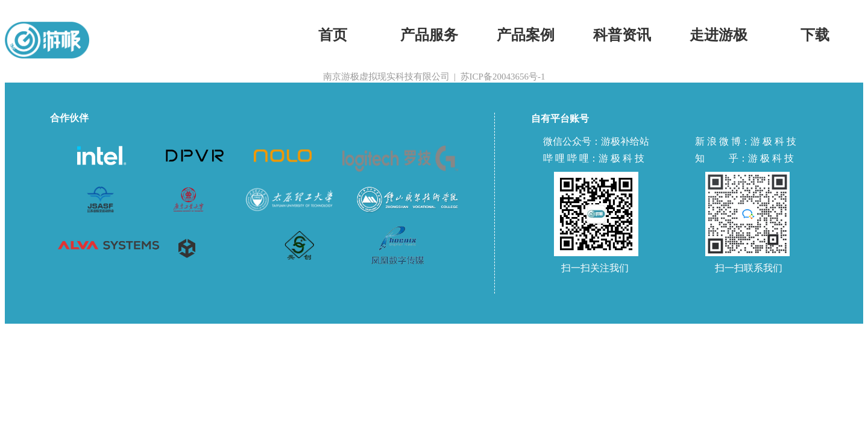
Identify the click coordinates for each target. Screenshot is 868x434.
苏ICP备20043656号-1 (503, 77)
